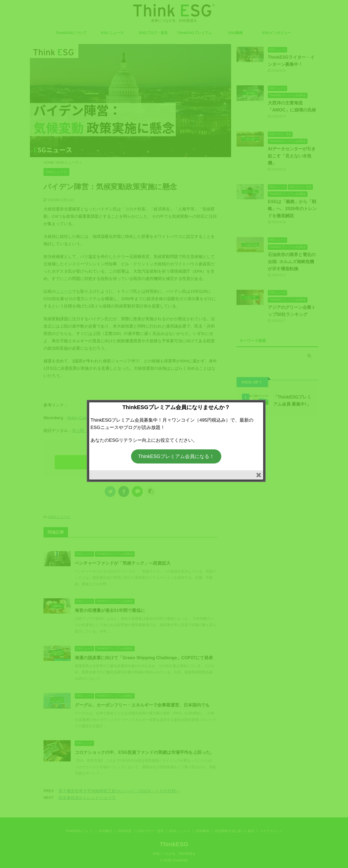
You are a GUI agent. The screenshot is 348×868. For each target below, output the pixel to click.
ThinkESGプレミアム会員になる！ (176, 456)
